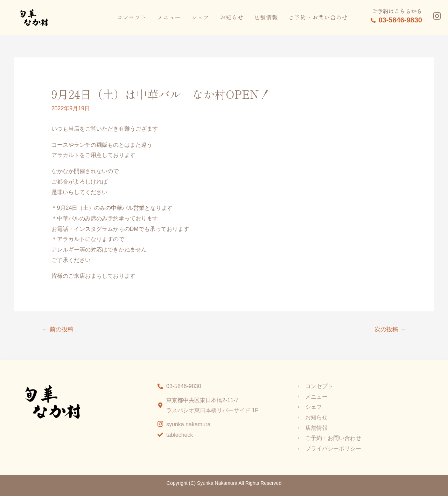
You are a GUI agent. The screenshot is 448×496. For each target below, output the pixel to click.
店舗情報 (266, 17)
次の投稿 (390, 329)
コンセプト (132, 17)
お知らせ (232, 17)
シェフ (200, 17)
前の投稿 (58, 329)
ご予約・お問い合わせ (318, 17)
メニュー (169, 17)
